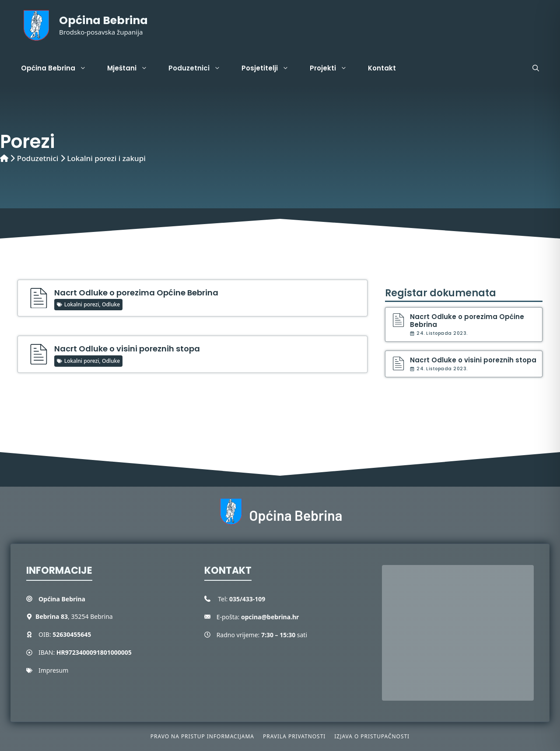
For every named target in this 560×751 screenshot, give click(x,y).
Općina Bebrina (103, 20)
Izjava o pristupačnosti (372, 736)
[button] (536, 68)
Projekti (334, 68)
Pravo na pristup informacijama (202, 736)
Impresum (53, 670)
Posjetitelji (270, 68)
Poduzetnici (200, 68)
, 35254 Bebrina (74, 616)
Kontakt (382, 68)
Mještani (133, 68)
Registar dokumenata (441, 293)
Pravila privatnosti (294, 736)
